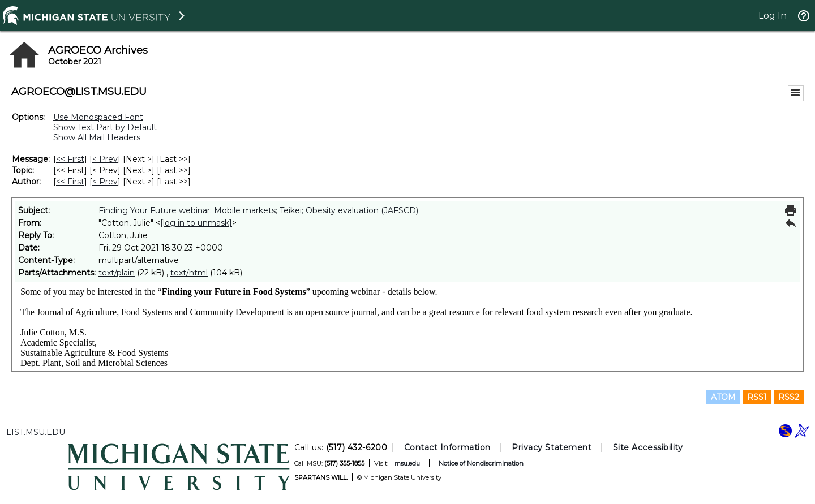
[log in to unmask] (196, 223)
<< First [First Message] (70, 159)
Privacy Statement (552, 447)
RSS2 (789, 397)
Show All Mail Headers (97, 137)
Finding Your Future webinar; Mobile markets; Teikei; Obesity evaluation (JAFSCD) (258, 210)
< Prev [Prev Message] (105, 159)
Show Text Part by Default (105, 127)
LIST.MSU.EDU (36, 432)
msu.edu (407, 463)
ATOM (723, 397)
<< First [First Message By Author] (70, 182)
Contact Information (447, 447)
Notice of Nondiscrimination (481, 463)
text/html (189, 273)
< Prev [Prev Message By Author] (105, 182)
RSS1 (757, 397)
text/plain (117, 273)
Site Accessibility (648, 447)
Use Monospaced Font (98, 117)
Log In (773, 16)
